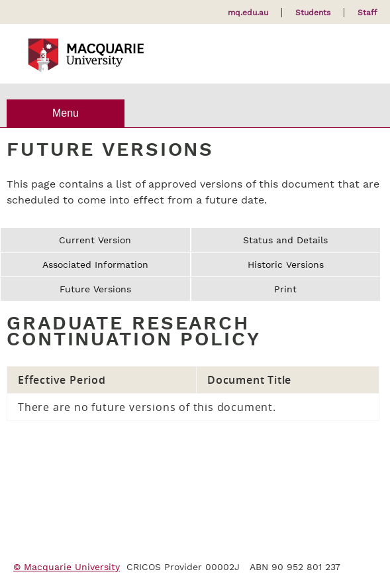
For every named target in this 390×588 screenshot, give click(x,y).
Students (313, 13)
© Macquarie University (67, 567)
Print (285, 289)
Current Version (95, 240)
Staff (367, 13)
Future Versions (95, 289)
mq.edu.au (248, 13)
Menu (66, 113)
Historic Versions (286, 265)
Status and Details (285, 240)
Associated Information (95, 265)
